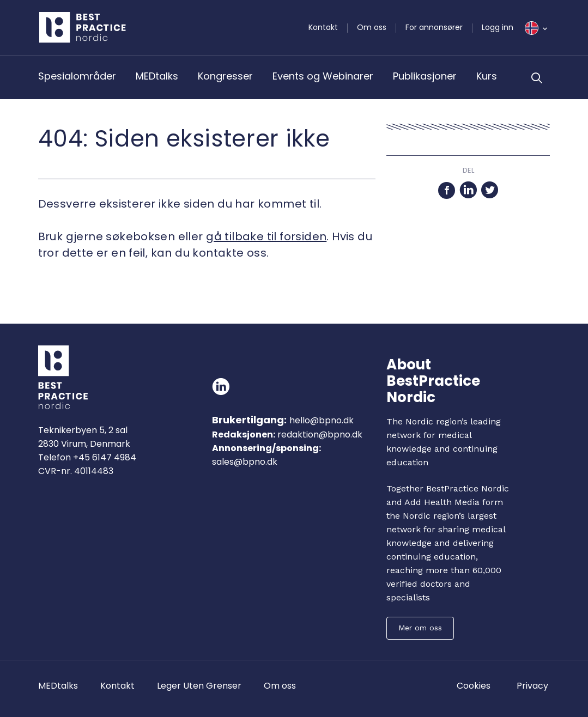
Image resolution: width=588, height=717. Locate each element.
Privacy (532, 686)
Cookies (474, 686)
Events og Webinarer (323, 76)
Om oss (372, 27)
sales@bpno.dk (245, 462)
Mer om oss (420, 628)
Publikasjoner (425, 76)
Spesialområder (77, 76)
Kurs (487, 76)
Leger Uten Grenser (199, 686)
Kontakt (323, 27)
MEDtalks (157, 76)
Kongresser (225, 76)
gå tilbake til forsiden (266, 236)
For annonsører (434, 27)
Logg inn (498, 27)
